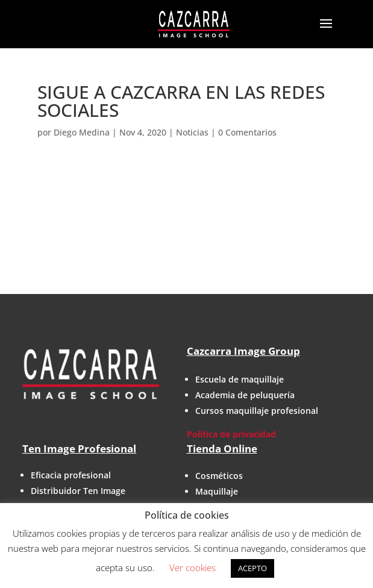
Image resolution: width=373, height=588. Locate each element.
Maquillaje (217, 491)
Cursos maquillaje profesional (257, 411)
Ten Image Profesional (79, 449)
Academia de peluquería (245, 395)
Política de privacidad (231, 434)
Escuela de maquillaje (240, 379)
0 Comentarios (247, 132)
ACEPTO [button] (252, 568)
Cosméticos (219, 476)
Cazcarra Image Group (243, 351)
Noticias (192, 132)
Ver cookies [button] (193, 568)
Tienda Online (222, 449)
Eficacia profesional (71, 475)
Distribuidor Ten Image (78, 491)
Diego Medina (82, 132)
